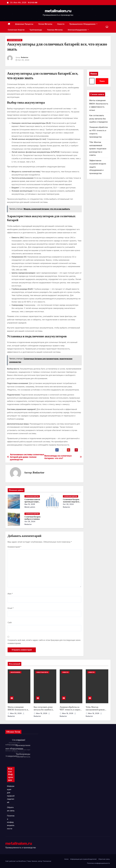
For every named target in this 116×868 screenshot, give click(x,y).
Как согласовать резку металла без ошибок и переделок (98, 119)
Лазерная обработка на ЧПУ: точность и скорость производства (71, 710)
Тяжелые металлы (55, 30)
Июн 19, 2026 (42, 713)
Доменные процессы (24, 24)
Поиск (94, 74)
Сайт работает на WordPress (16, 861)
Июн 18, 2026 (68, 713)
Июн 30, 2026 (16, 713)
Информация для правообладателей (83, 859)
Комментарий (14, 547)
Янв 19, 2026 (30, 504)
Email (11, 608)
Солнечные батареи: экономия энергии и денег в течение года (71, 502)
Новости (61, 24)
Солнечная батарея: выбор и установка (33, 518)
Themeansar (47, 861)
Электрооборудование (78, 30)
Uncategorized (15, 672)
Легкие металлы (45, 24)
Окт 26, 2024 (68, 504)
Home (66, 859)
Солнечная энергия (16, 30)
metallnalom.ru (58, 11)
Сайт (10, 622)
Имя (10, 594)
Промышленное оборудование (83, 24)
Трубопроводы (36, 30)
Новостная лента (42, 672)
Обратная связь (104, 859)
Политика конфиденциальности (11, 822)
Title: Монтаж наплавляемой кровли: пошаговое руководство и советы (98, 149)
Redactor (25, 57)
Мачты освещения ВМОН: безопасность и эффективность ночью (18, 710)
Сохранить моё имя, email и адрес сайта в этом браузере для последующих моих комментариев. (44, 642)
